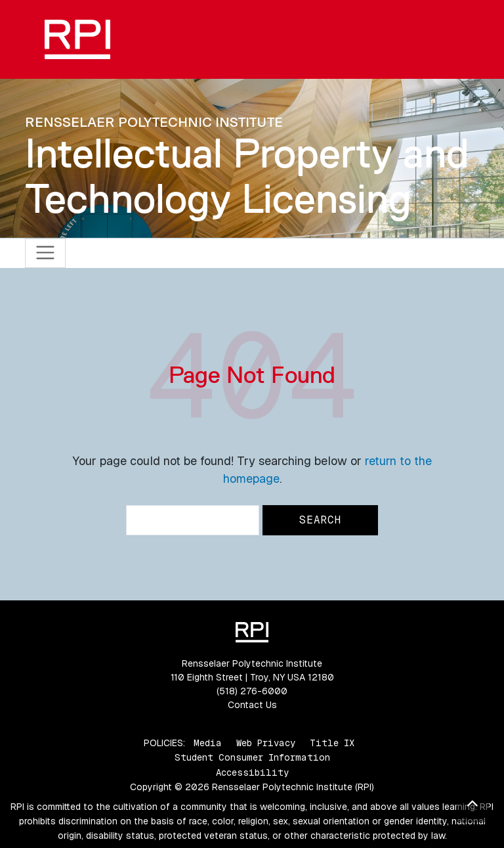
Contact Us (252, 705)
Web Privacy (266, 743)
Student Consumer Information (252, 757)
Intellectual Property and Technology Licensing (247, 176)
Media (208, 743)
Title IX (332, 743)
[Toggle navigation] (46, 253)
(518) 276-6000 (252, 691)
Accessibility (252, 772)
